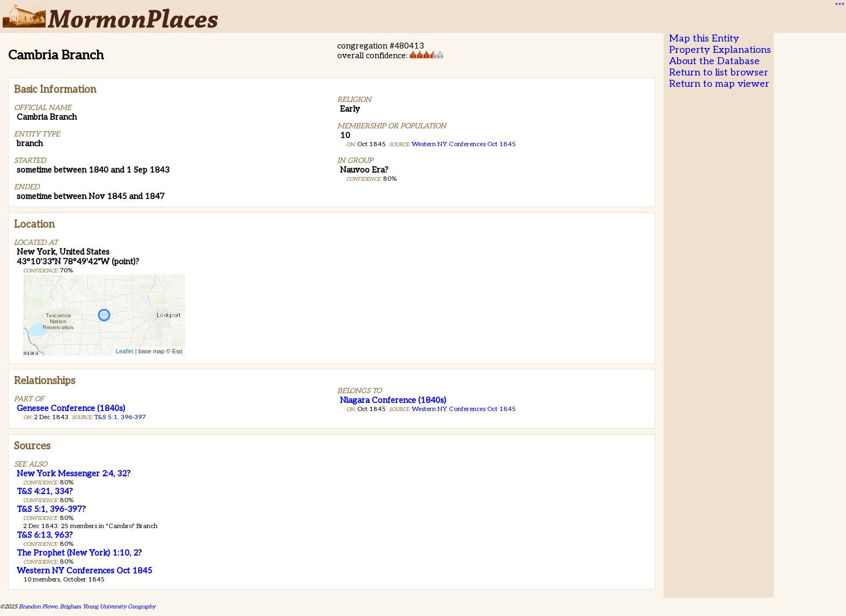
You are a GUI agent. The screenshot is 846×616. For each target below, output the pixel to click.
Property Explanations (720, 50)
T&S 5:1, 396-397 (120, 417)
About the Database (714, 61)
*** (838, 6)
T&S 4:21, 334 (43, 491)
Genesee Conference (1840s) (71, 408)
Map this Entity (704, 39)
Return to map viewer (719, 84)
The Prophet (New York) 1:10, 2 (77, 553)
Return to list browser (719, 73)
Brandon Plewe (38, 607)
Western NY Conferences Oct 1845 (464, 144)
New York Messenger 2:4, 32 (72, 474)
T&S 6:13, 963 (43, 535)
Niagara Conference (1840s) (393, 400)
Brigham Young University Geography (108, 607)
